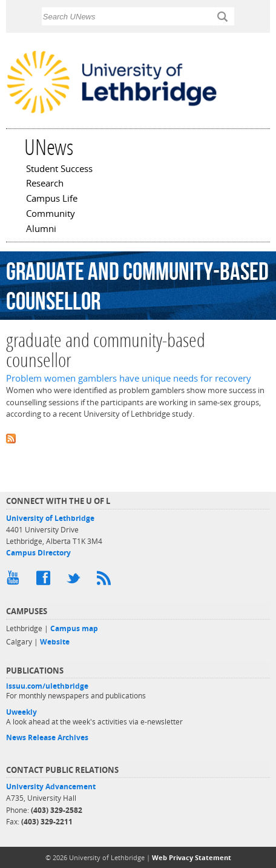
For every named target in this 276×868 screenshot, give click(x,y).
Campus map (74, 628)
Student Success (59, 170)
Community (51, 214)
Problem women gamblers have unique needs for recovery (129, 378)
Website (55, 642)
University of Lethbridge (50, 518)
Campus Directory (38, 553)
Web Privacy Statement (192, 857)
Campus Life (52, 199)
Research (45, 184)
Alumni (41, 230)
